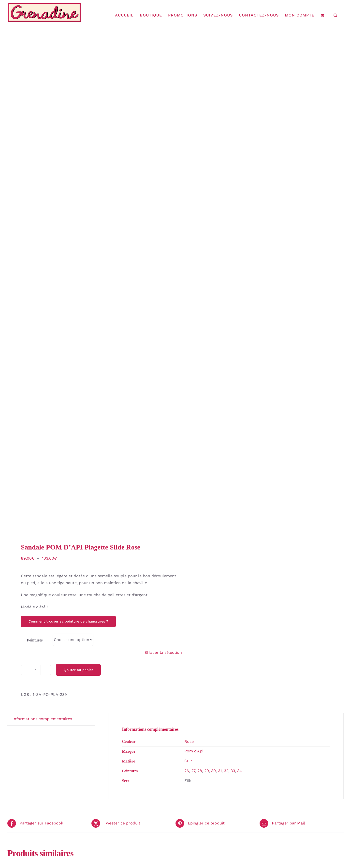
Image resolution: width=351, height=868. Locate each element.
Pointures (35, 640)
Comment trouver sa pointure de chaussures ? (68, 621)
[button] (336, 15)
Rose (189, 741)
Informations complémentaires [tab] (42, 719)
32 (226, 771)
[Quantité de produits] (36, 670)
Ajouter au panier (78, 670)
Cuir (188, 761)
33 (233, 771)
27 (193, 771)
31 (220, 771)
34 (240, 771)
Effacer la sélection (163, 652)
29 (207, 771)
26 (187, 771)
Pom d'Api (194, 751)
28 (200, 771)
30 (213, 771)
